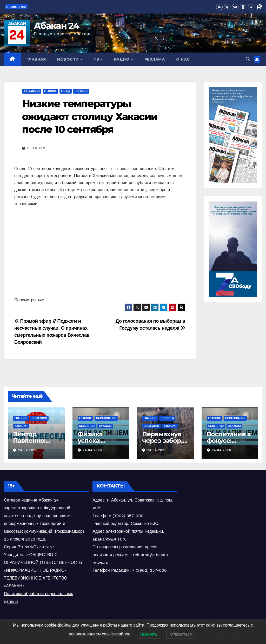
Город (66, 91)
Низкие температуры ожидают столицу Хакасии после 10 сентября (90, 116)
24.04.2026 (28, 450)
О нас (183, 59)
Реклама (155, 59)
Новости (68, 59)
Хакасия (21, 426)
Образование (106, 418)
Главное (51, 91)
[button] (248, 59)
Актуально (32, 91)
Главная (36, 59)
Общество (39, 418)
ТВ (97, 59)
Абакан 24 (56, 26)
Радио (122, 59)
